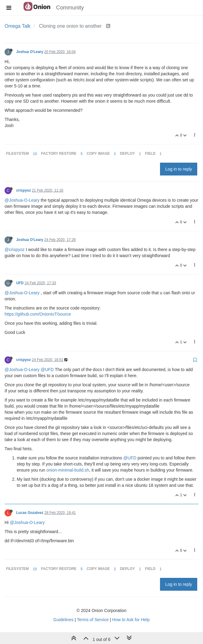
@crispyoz (15, 249)
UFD (20, 283)
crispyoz (23, 190)
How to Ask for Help (131, 620)
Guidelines (63, 620)
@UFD (47, 370)
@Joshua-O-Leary (22, 200)
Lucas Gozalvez (30, 513)
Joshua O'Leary (30, 52)
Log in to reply (179, 169)
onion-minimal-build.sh (68, 470)
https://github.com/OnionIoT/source (38, 314)
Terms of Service (93, 620)
